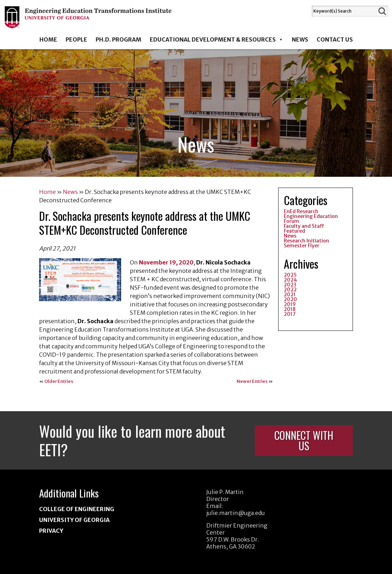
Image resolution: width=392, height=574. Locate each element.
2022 (290, 290)
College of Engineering (77, 509)
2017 (290, 314)
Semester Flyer (302, 246)
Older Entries (59, 381)
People (76, 39)
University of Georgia (74, 520)
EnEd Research (301, 211)
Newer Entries (252, 381)
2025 (290, 275)
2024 (290, 280)
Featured (294, 231)
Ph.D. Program (119, 39)
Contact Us (335, 39)
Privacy (51, 531)
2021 (290, 295)
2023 (290, 285)
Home (48, 39)
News (300, 39)
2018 (290, 309)
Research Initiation (306, 241)
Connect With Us (304, 440)
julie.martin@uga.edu (236, 513)
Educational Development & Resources (217, 39)
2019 (290, 304)
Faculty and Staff (304, 226)
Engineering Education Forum (311, 219)
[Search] (344, 11)
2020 (290, 299)
